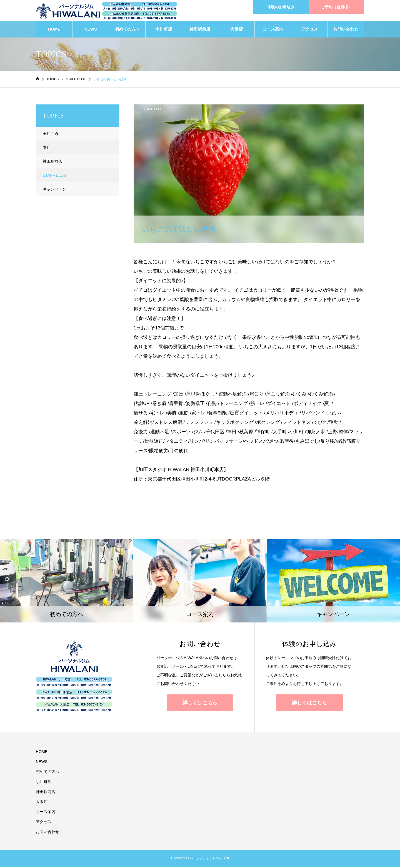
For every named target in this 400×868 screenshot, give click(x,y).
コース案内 (273, 30)
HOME (54, 30)
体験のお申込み (281, 7)
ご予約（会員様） (336, 7)
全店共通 (51, 135)
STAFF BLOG (153, 111)
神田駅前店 (200, 30)
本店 (47, 149)
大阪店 (237, 30)
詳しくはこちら (200, 704)
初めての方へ (127, 30)
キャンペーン (54, 191)
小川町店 (164, 30)
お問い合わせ (346, 30)
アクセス (309, 30)
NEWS (91, 30)
